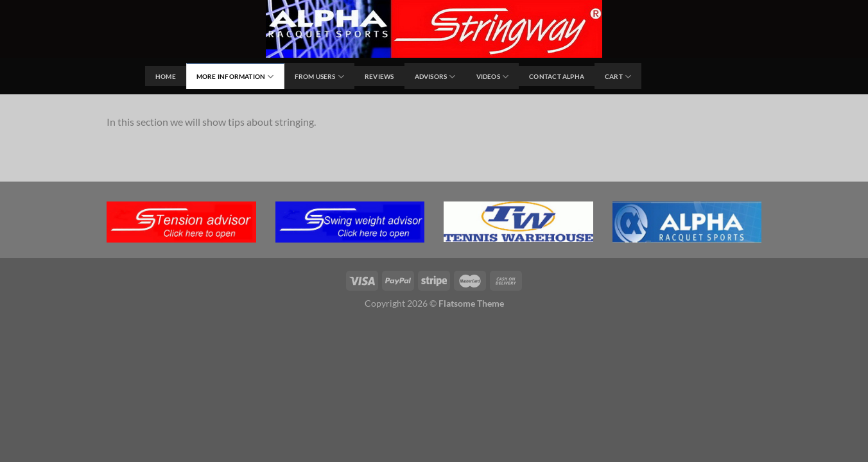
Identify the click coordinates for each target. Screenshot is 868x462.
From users (320, 77)
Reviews (379, 76)
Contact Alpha (557, 76)
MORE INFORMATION (235, 77)
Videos (493, 77)
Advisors (435, 77)
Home (166, 76)
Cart (618, 77)
